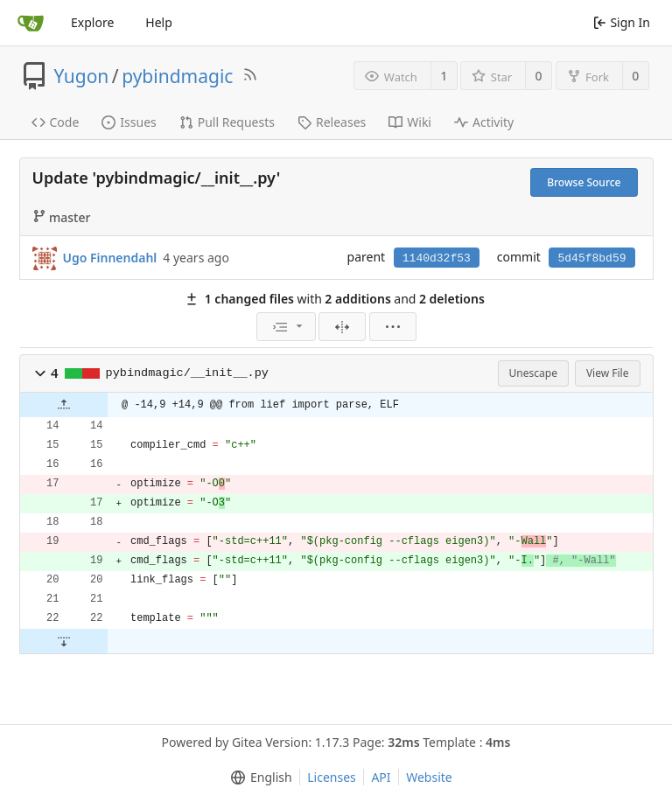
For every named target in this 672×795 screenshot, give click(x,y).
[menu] (286, 327)
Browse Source (584, 182)
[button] (40, 373)
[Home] (31, 23)
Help (159, 22)
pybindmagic (177, 76)
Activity (484, 122)
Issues (129, 122)
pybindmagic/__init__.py (187, 373)
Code (56, 122)
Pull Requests (227, 122)
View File (608, 373)
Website (429, 777)
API (381, 777)
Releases (332, 122)
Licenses (332, 777)
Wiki (410, 122)
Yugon (82, 76)
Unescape (533, 373)
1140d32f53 (437, 258)
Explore (92, 22)
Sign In (622, 22)
